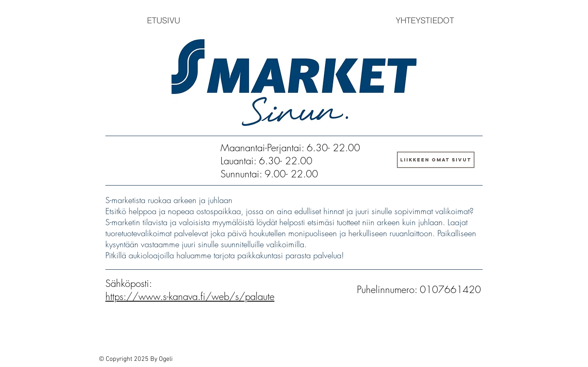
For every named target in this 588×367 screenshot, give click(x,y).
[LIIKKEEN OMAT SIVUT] (436, 160)
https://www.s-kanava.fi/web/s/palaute (190, 296)
